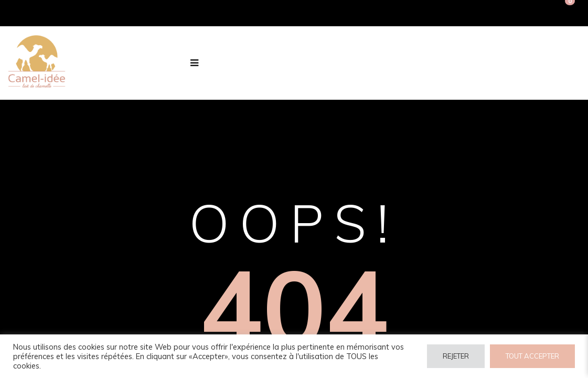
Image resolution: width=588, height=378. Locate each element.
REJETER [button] (456, 356)
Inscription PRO (526, 13)
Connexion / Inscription (441, 13)
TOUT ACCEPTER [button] (532, 356)
